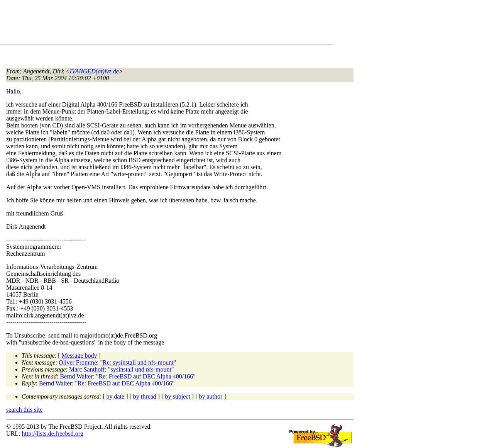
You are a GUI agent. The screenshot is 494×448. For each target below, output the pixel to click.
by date (116, 396)
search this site (24, 410)
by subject (178, 396)
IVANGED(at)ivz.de (94, 71)
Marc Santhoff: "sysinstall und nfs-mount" (121, 369)
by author (211, 396)
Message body (80, 356)
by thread (145, 396)
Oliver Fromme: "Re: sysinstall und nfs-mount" (117, 362)
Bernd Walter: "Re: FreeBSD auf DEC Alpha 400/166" (128, 376)
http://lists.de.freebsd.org (52, 434)
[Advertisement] (147, 24)
